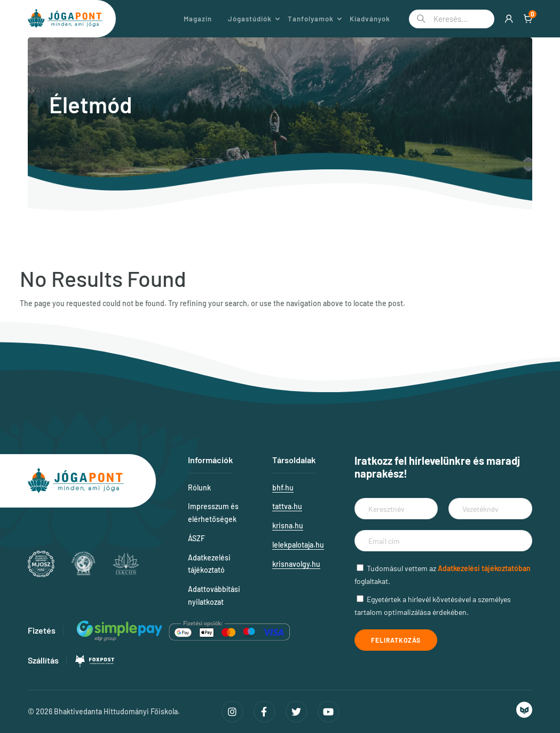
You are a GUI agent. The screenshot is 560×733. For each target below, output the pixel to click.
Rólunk (199, 488)
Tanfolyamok (311, 19)
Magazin (198, 19)
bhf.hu (283, 488)
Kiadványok (370, 19)
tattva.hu (287, 506)
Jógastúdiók (250, 19)
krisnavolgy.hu (296, 564)
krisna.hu (288, 525)
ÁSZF (196, 538)
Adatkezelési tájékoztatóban (484, 568)
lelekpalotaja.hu (298, 545)
